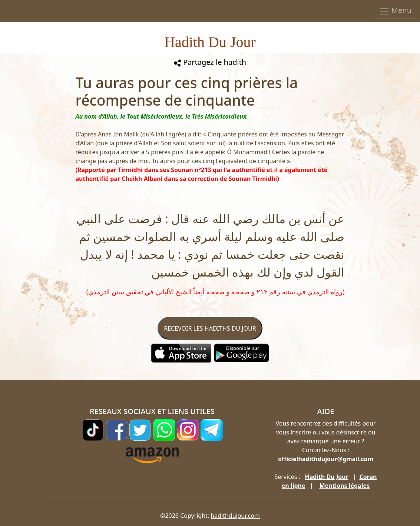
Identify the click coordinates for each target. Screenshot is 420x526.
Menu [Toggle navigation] (395, 11)
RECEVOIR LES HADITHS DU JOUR (210, 328)
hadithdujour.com (235, 516)
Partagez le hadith (210, 62)
